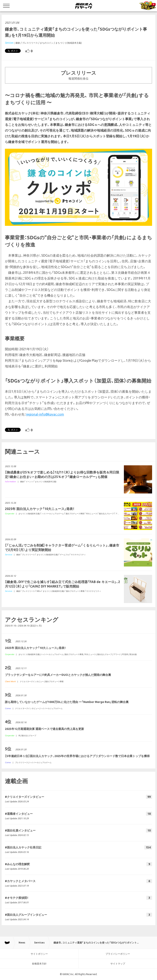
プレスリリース (30, 43)
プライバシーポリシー (118, 954)
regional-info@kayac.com (45, 414)
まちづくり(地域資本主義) (69, 43)
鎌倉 (18, 43)
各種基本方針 (39, 964)
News (22, 943)
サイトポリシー (39, 954)
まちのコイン (47, 43)
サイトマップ (118, 964)
